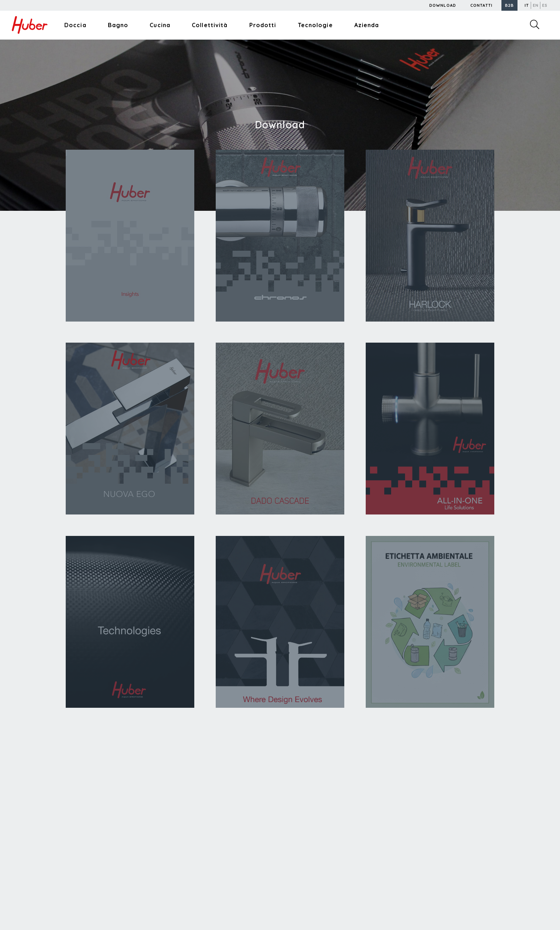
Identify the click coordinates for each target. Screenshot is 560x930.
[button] (509, 5)
